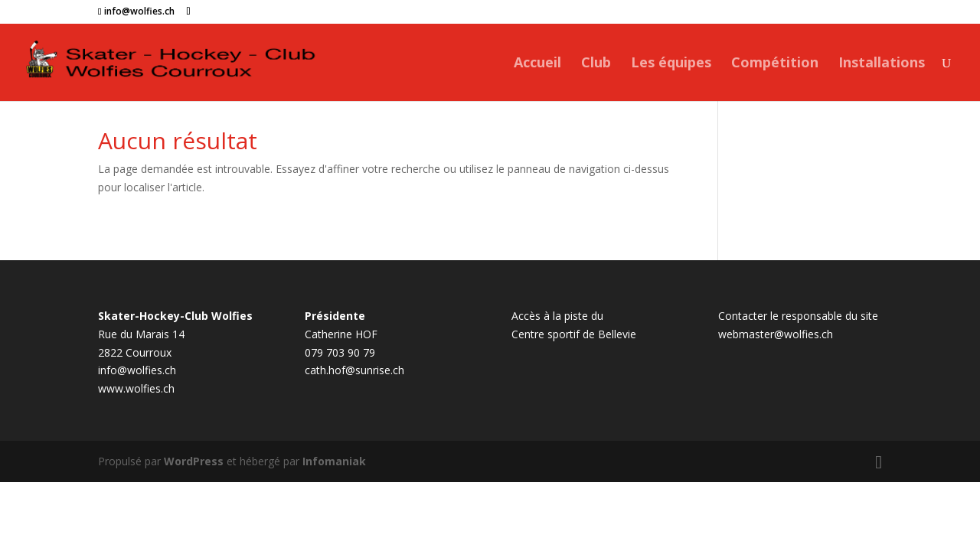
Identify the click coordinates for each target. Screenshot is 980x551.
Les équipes (671, 64)
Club (596, 64)
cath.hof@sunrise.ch (354, 370)
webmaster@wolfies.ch (776, 334)
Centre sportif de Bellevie (574, 334)
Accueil (537, 64)
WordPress (194, 461)
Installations (882, 64)
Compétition (775, 64)
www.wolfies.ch (136, 388)
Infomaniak (334, 461)
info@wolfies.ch (137, 370)
